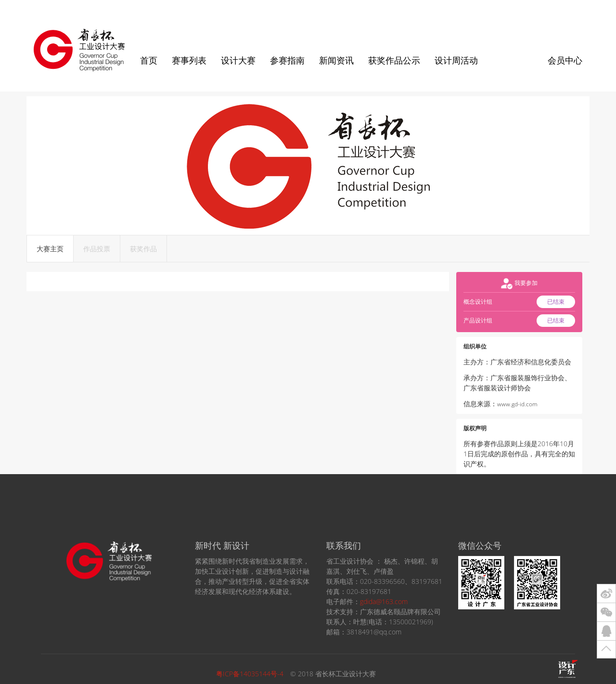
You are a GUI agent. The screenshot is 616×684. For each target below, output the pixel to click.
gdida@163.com (384, 601)
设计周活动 (456, 60)
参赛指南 (287, 60)
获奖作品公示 (394, 60)
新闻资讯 (336, 60)
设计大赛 (238, 60)
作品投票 (97, 249)
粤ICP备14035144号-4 (250, 674)
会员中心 (565, 60)
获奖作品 (143, 249)
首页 (149, 60)
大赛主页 (50, 249)
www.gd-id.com (517, 404)
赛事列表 (189, 60)
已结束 (556, 302)
